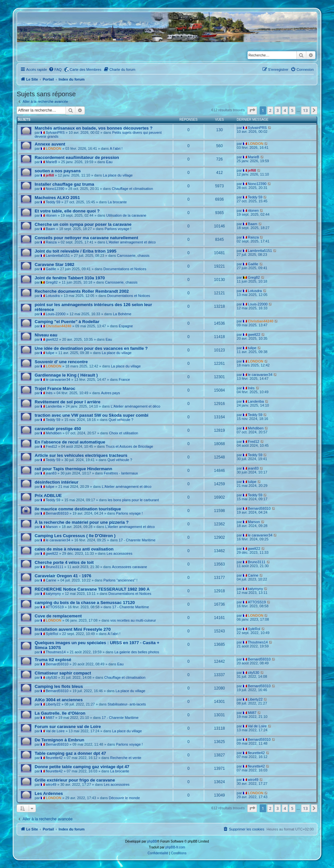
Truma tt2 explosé (53, 660)
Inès (49, 393)
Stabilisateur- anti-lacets (127, 704)
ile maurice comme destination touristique (78, 509)
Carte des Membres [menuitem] (86, 70)
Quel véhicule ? (121, 420)
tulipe (50, 353)
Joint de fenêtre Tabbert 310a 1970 (70, 278)
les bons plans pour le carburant (133, 500)
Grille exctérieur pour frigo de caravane (75, 780)
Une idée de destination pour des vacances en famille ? (91, 348)
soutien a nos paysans (58, 171)
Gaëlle (51, 269)
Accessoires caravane (129, 567)
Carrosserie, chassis (133, 256)
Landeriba (54, 406)
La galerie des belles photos (137, 652)
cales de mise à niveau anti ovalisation (74, 549)
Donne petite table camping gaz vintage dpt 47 (82, 767)
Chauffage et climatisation (132, 189)
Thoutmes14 (56, 652)
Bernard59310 (57, 513)
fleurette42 (54, 758)
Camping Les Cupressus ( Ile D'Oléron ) (75, 536)
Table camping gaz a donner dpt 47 (70, 753)
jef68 (50, 175)
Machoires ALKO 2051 (57, 198)
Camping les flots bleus (59, 686)
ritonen (51, 215)
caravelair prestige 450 (58, 429)
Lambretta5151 (58, 256)
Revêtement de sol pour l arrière (68, 402)
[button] (252, 110)
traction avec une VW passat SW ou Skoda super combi (91, 415)
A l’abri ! (116, 148)
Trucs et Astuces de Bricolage (129, 446)
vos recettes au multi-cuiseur (133, 620)
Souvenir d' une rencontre (61, 362)
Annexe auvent (50, 144)
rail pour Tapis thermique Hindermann (73, 469)
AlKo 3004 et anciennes (59, 700)
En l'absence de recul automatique (70, 442)
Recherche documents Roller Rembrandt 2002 (82, 291)
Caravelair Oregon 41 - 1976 (63, 576)
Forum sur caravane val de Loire (68, 727)
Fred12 (51, 446)
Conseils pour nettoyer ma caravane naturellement (86, 238)
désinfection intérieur (56, 482)
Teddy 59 (53, 202)
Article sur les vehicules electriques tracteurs (81, 455)
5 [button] (292, 110)
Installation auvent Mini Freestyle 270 (73, 629)
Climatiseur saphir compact (63, 673)
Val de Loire (55, 731)
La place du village (118, 175)
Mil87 (50, 718)
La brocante (117, 202)
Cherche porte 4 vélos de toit (64, 562)
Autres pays (111, 393)
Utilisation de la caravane (126, 215)
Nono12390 (55, 189)
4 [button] (285, 110)
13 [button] (305, 110)
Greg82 (52, 282)
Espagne (126, 326)
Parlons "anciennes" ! (120, 580)
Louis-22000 (56, 314)
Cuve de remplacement (58, 616)
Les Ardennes (49, 793)
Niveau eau (46, 335)
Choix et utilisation (123, 433)
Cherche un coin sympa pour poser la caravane (83, 224)
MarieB (51, 162)
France (124, 380)
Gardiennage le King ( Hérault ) (66, 375)
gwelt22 (52, 339)
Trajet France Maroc (55, 388)
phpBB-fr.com (175, 847)
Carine (51, 580)
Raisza (51, 242)
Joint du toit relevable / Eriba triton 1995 (76, 251)
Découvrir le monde (124, 798)
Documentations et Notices (125, 269)
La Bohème (122, 314)
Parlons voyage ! (118, 229)
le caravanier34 (58, 380)
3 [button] (277, 110)
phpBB (152, 841)
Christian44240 (58, 326)
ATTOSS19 (55, 607)
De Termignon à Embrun (59, 740)
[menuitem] (55, 70)
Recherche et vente (126, 758)
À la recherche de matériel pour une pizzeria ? (82, 522)
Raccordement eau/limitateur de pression (77, 157)
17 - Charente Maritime (137, 540)
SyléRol (52, 634)
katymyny (53, 594)
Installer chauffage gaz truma (64, 184)
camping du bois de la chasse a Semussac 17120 (85, 603)
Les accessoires (120, 553)
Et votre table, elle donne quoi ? (67, 211)
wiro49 (51, 784)
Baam (50, 229)
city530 (51, 677)
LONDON (53, 148)
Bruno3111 (54, 567)
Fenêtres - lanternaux (121, 473)
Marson (52, 527)
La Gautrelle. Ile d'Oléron (60, 713)
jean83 (51, 473)
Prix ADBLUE (48, 496)
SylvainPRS (55, 132)
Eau (109, 162)
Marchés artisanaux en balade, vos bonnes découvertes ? (93, 128)
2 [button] (270, 110)
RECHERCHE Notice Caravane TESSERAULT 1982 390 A (92, 589)
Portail (48, 79)
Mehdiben (53, 433)
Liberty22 (53, 704)
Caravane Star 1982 (54, 264)
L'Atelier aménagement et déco (131, 242)
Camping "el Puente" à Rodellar (67, 322)
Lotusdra (53, 296)
